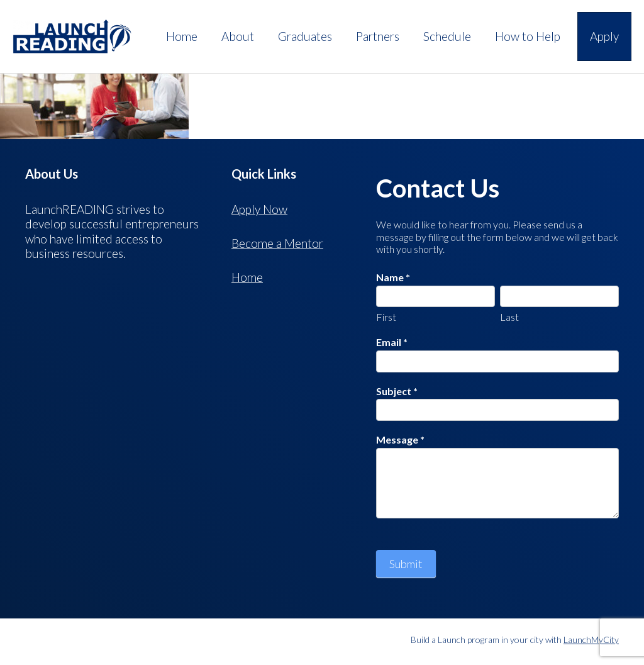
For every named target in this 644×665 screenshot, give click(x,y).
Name (393, 277)
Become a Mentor (277, 243)
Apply (604, 36)
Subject (397, 391)
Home (182, 36)
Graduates (305, 36)
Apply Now (259, 209)
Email (392, 342)
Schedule (447, 36)
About (238, 36)
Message (400, 439)
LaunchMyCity (591, 640)
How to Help (528, 36)
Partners (378, 36)
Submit (406, 564)
